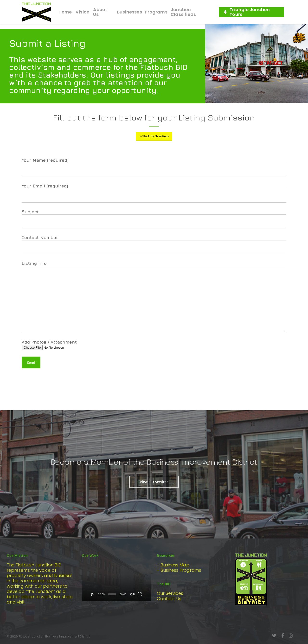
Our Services (170, 593)
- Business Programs (179, 570)
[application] (116, 582)
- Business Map (173, 565)
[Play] (93, 594)
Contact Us (169, 599)
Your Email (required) (154, 193)
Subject (154, 219)
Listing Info (154, 297)
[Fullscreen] (140, 594)
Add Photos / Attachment (154, 345)
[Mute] (132, 594)
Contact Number (154, 245)
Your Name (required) (154, 167)
